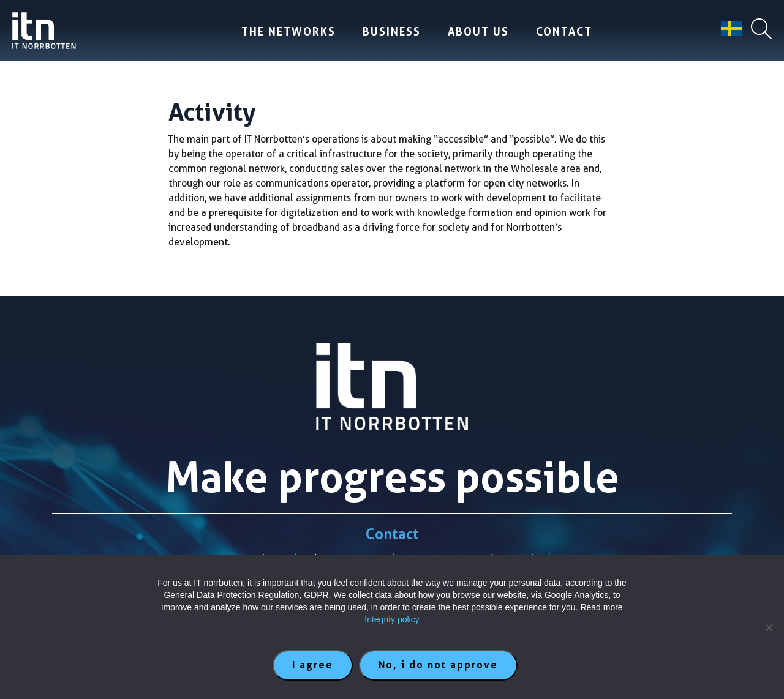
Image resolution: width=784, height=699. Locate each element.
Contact (564, 32)
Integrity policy (392, 619)
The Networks (288, 32)
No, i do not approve (438, 665)
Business (392, 32)
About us (478, 32)
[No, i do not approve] (769, 627)
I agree (313, 665)
